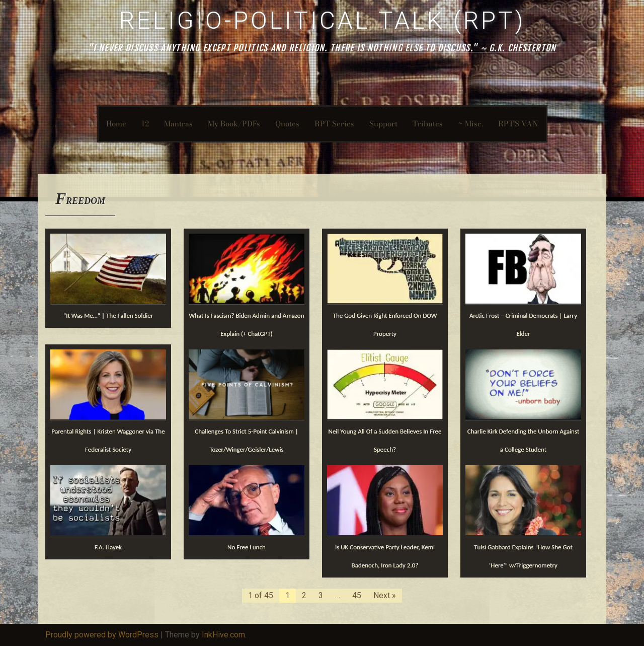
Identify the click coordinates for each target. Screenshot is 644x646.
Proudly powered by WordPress (102, 635)
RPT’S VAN (518, 124)
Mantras (178, 124)
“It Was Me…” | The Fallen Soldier (108, 315)
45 (357, 595)
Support (383, 124)
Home (116, 124)
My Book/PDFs (234, 124)
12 (145, 124)
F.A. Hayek (108, 547)
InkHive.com (223, 635)
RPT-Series (334, 124)
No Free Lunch (247, 547)
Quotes (287, 124)
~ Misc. (470, 124)
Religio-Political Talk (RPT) (322, 20)
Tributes (428, 124)
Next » (385, 595)
